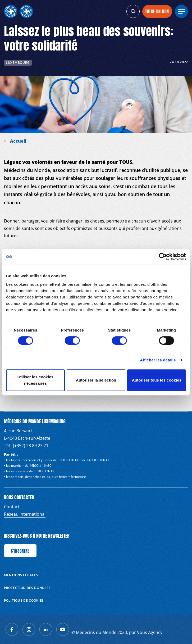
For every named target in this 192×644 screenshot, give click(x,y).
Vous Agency (150, 632)
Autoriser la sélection (96, 380)
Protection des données (27, 588)
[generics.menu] (181, 11)
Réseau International (25, 514)
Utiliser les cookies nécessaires (35, 380)
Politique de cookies (24, 600)
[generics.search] (133, 11)
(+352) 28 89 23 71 (31, 446)
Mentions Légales (21, 575)
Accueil (19, 141)
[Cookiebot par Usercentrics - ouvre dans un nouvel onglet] (163, 257)
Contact (12, 507)
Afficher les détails (158, 360)
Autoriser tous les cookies (157, 380)
